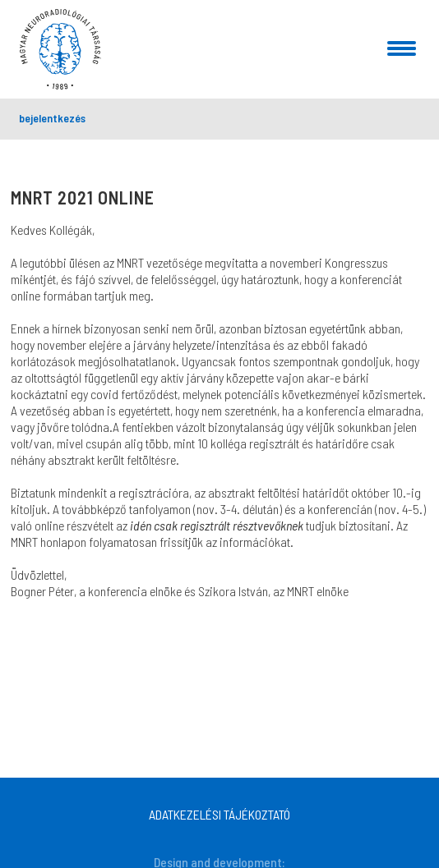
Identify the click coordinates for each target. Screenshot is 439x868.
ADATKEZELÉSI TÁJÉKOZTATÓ (219, 814)
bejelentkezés (52, 118)
